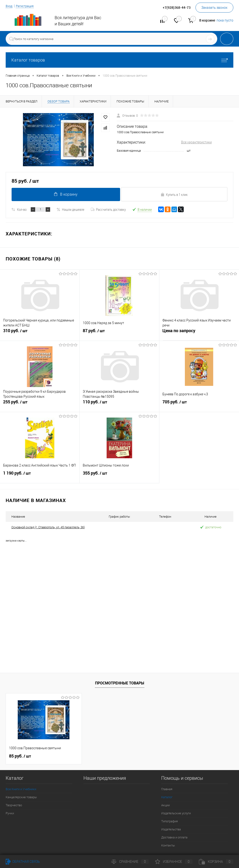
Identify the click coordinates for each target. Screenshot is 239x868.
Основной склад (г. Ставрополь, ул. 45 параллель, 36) (48, 527)
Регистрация (27, 6)
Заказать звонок (214, 8)
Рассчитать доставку (108, 209)
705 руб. (199, 405)
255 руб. (40, 405)
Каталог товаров (119, 60)
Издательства (171, 829)
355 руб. (119, 477)
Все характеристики (196, 142)
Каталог (167, 797)
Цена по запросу (179, 332)
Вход (9, 6)
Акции (165, 805)
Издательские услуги (176, 813)
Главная (167, 789)
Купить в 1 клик (174, 194)
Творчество (14, 805)
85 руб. (20, 756)
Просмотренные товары (120, 683)
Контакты (168, 845)
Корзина (216, 862)
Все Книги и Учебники (21, 789)
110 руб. (119, 405)
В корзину (65, 194)
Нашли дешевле (70, 209)
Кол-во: (22, 209)
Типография (169, 821)
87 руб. (119, 334)
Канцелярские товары (21, 797)
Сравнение (130, 862)
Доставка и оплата (174, 837)
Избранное (174, 862)
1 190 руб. (40, 477)
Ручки (10, 813)
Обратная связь (23, 862)
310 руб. (40, 334)
